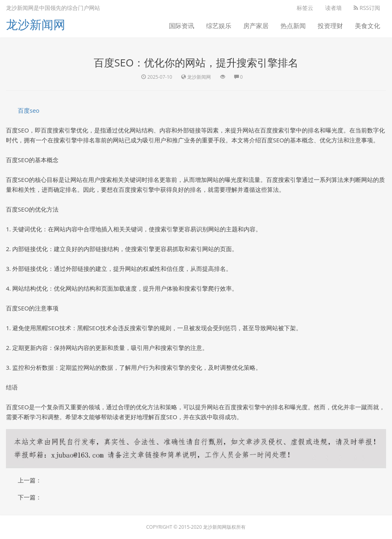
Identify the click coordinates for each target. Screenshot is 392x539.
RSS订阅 (367, 8)
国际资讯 (182, 26)
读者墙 (333, 8)
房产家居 (256, 26)
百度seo (29, 110)
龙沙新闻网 (36, 24)
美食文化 (367, 26)
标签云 (305, 8)
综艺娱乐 (219, 26)
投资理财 (330, 26)
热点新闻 (293, 26)
